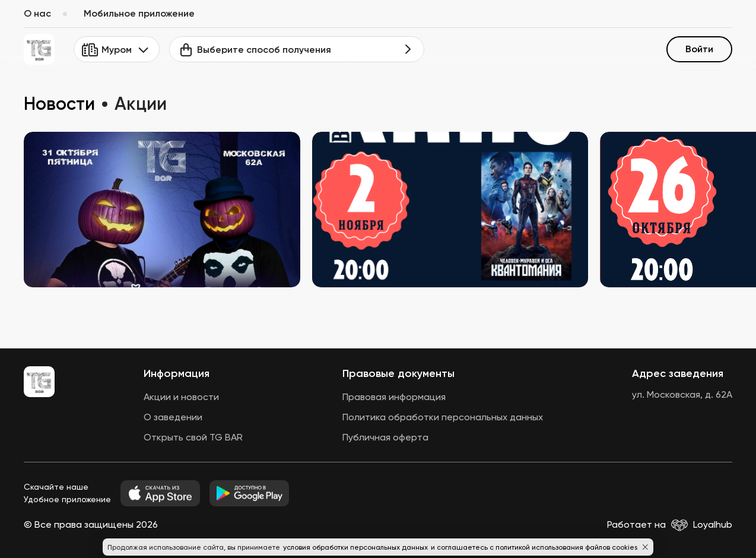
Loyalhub (713, 524)
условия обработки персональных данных (356, 547)
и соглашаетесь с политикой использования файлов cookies (534, 547)
